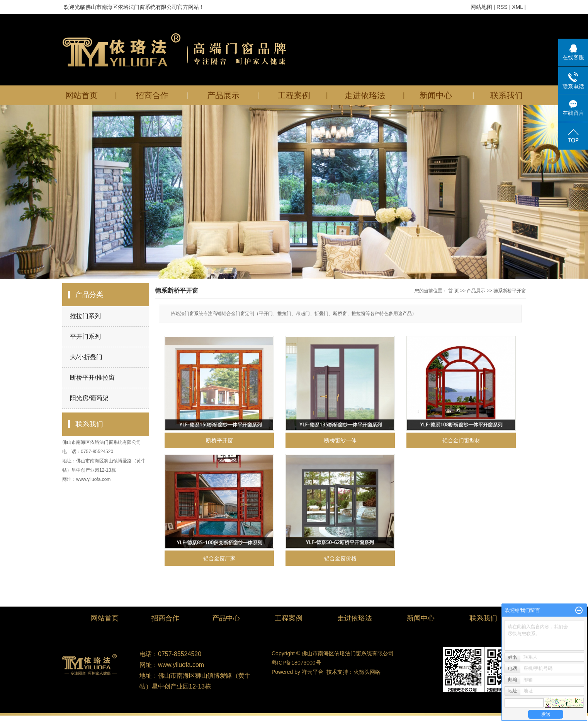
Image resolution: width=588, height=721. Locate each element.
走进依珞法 (365, 95)
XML (517, 7)
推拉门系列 (85, 316)
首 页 (453, 291)
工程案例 (294, 95)
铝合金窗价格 (340, 558)
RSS (502, 7)
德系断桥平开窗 (510, 291)
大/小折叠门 (86, 357)
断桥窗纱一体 (340, 440)
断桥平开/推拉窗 (92, 378)
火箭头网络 (367, 672)
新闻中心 (436, 95)
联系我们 (506, 95)
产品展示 (223, 95)
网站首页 (82, 95)
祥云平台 (313, 672)
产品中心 (226, 618)
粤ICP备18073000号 (296, 663)
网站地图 (481, 7)
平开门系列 (85, 337)
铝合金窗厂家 (219, 558)
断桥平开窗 (219, 440)
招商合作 (152, 95)
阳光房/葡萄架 (89, 398)
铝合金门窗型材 (461, 440)
